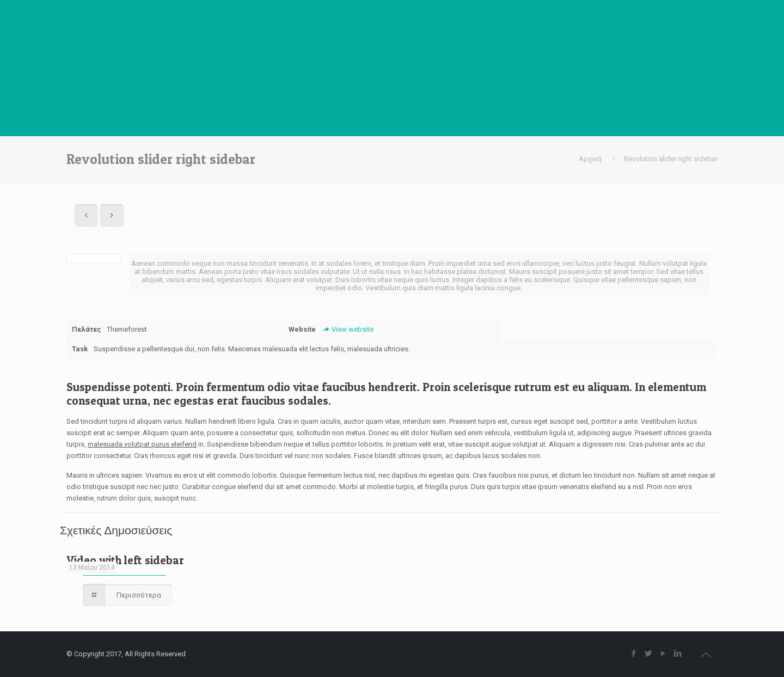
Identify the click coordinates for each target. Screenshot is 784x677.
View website (347, 329)
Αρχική (590, 159)
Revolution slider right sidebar (671, 159)
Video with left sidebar (125, 560)
